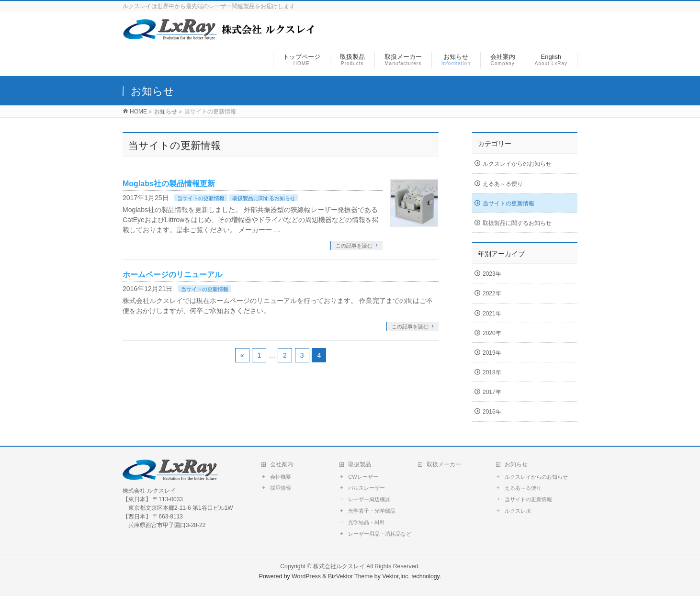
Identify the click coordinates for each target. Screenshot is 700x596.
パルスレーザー (367, 488)
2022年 (492, 293)
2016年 (492, 412)
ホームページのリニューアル (172, 275)
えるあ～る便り (503, 184)
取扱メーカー (444, 464)
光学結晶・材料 (367, 522)
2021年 (492, 314)
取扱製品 (360, 464)
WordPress (306, 576)
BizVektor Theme (350, 576)
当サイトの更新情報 (201, 198)
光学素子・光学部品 (372, 511)
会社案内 (282, 464)
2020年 (492, 333)
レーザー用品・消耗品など (380, 534)
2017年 (492, 392)
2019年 (492, 353)
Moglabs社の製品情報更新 (169, 184)
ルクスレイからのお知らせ (517, 164)
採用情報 (281, 488)
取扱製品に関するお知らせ (264, 198)
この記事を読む (354, 246)
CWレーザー (363, 477)
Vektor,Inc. (396, 576)
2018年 (492, 372)
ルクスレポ (518, 511)
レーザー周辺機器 (369, 499)
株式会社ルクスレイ (339, 566)
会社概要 (281, 477)
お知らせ (516, 464)
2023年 (492, 274)
